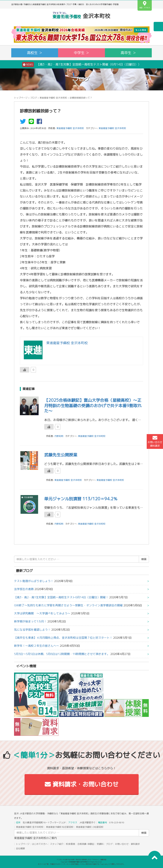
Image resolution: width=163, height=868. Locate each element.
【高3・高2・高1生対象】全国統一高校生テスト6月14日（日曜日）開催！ (61, 597)
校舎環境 (70, 844)
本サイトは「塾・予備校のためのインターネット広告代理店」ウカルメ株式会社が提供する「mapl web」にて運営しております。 (81, 864)
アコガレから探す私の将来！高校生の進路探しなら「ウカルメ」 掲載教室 (81, 860)
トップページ (21, 98)
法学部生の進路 (24, 589)
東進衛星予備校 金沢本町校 (53, 98)
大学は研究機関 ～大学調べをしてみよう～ (42, 613)
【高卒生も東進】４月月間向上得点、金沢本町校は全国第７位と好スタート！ (63, 638)
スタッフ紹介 (57, 844)
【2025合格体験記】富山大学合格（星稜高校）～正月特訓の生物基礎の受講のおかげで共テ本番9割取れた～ (93, 405)
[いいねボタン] (25, 370)
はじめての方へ (40, 844)
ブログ (34, 98)
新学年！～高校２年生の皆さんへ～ (37, 646)
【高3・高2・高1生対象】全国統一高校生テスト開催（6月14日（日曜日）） (81, 65)
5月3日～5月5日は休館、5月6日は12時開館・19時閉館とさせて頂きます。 (62, 654)
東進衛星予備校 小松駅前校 (90, 827)
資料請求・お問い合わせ (82, 784)
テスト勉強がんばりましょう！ (34, 581)
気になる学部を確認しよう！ (32, 630)
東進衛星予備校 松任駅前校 (60, 827)
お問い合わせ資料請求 (155, 441)
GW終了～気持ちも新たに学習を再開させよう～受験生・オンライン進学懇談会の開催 (68, 605)
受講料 (100, 844)
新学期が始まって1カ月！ (30, 621)
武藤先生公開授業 (61, 455)
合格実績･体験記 (86, 844)
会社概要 (20, 848)
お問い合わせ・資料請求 (127, 844)
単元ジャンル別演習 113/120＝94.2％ (81, 499)
